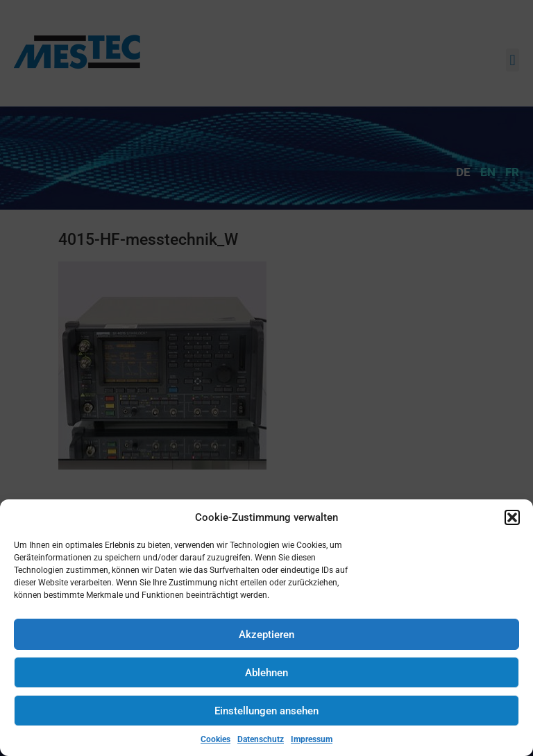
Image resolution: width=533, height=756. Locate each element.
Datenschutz (261, 739)
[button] (512, 517)
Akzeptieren (266, 635)
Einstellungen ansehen (266, 711)
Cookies (215, 739)
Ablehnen (266, 673)
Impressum (312, 739)
